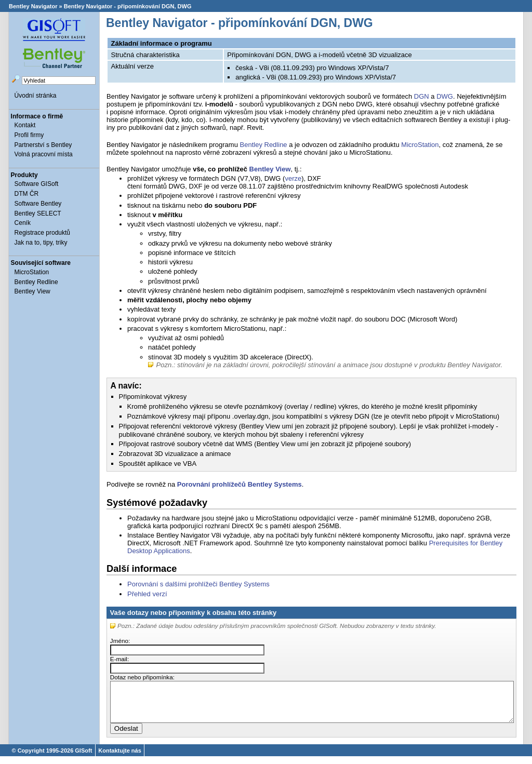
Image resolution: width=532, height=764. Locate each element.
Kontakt (25, 125)
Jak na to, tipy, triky (41, 243)
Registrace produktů (42, 233)
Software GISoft (37, 184)
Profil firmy (29, 135)
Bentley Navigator (33, 6)
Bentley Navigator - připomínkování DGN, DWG (128, 6)
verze (293, 178)
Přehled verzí (147, 594)
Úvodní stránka (36, 96)
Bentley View (32, 291)
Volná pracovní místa (44, 154)
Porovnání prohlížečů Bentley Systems (240, 484)
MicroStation (32, 272)
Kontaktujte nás (120, 758)
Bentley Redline (36, 282)
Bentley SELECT (38, 213)
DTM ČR (27, 194)
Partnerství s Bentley (43, 145)
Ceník (23, 223)
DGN (422, 96)
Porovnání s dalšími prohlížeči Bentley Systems (198, 584)
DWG (445, 96)
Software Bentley (38, 204)
